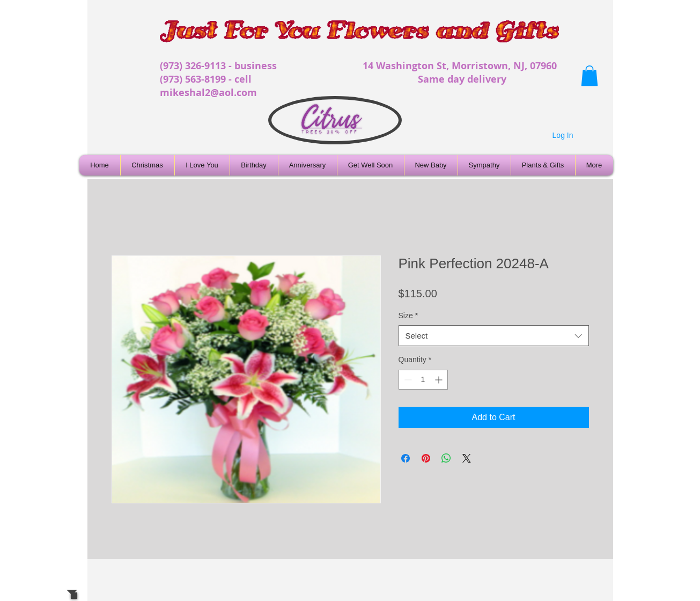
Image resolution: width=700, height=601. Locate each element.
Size (408, 316)
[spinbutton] (423, 380)
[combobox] (494, 336)
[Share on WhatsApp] (446, 458)
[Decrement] (407, 380)
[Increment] (440, 380)
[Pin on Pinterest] (426, 458)
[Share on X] (467, 458)
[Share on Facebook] (406, 458)
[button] (590, 76)
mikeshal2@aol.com (208, 93)
